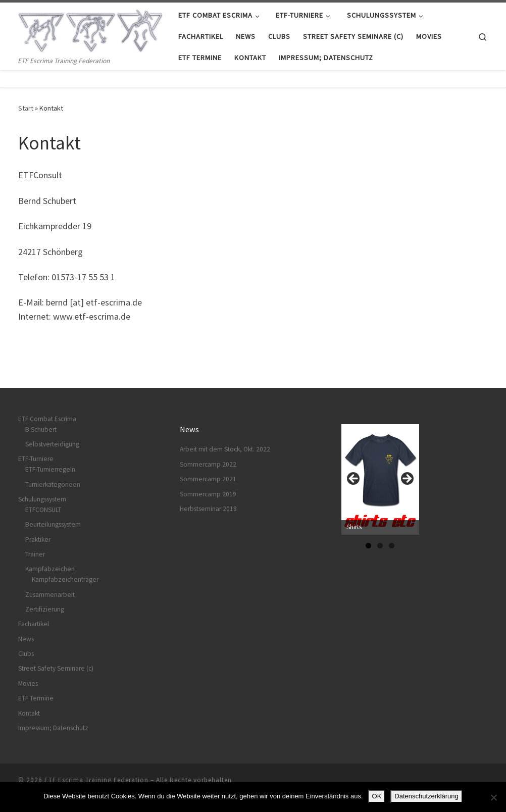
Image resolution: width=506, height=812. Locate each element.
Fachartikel (34, 624)
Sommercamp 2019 (208, 494)
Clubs (26, 654)
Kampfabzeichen (50, 569)
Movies (28, 683)
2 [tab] (380, 546)
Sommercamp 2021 (208, 479)
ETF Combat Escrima (47, 419)
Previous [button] (354, 479)
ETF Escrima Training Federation (96, 780)
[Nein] (493, 797)
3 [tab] (392, 546)
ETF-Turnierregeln (50, 469)
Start (26, 108)
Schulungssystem (42, 499)
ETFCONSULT (43, 510)
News (26, 639)
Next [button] (407, 479)
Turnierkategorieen (53, 485)
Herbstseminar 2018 (208, 509)
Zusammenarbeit (50, 595)
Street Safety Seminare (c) (56, 668)
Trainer (35, 554)
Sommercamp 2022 (208, 464)
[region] (380, 481)
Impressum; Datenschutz (53, 728)
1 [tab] (368, 546)
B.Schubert (41, 429)
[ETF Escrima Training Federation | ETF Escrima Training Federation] (91, 29)
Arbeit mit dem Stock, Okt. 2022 (225, 449)
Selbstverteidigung (52, 444)
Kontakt (29, 713)
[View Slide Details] (380, 479)
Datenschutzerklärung (426, 796)
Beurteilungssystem (53, 524)
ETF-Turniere (36, 459)
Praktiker (38, 540)
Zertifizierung (45, 609)
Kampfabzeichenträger (65, 579)
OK (377, 796)
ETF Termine (36, 698)
